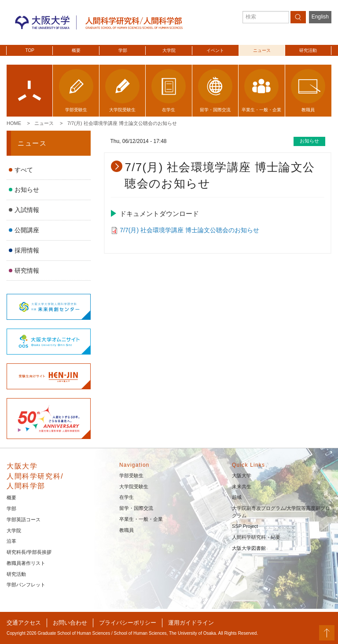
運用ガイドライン (191, 623)
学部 (123, 50)
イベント (215, 50)
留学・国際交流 (136, 508)
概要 (76, 50)
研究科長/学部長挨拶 (29, 552)
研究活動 (308, 50)
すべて (24, 170)
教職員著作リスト (26, 563)
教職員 (127, 530)
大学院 (169, 50)
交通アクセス (24, 623)
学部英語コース (24, 520)
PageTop (327, 633)
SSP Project (245, 526)
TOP (30, 50)
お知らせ (27, 190)
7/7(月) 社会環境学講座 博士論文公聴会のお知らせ (122, 123)
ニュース (262, 50)
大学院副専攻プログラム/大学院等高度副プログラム (281, 512)
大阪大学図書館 (249, 548)
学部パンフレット (26, 585)
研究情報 (27, 271)
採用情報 (27, 250)
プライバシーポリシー (128, 623)
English (320, 17)
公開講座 (27, 230)
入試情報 (27, 210)
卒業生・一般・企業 (141, 519)
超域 (237, 497)
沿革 (11, 541)
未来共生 (242, 487)
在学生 (127, 497)
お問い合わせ (70, 623)
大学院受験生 (134, 487)
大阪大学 (242, 476)
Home (14, 123)
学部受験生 (131, 476)
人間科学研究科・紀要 (256, 537)
